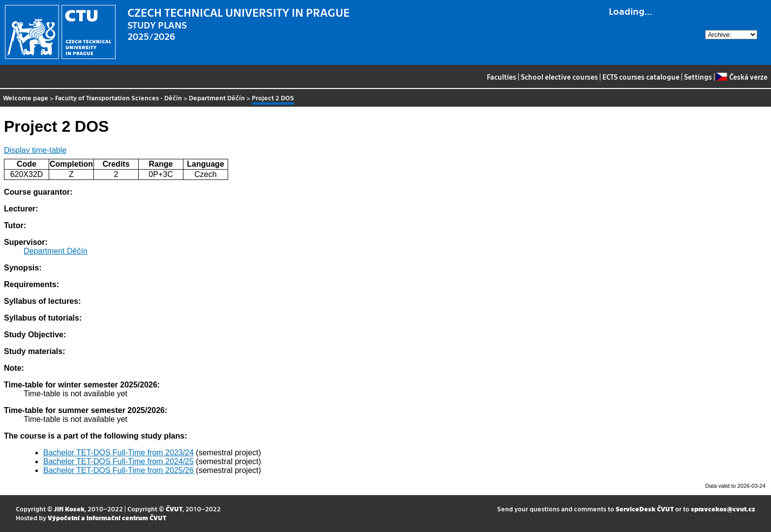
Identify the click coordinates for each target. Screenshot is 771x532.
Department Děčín (217, 98)
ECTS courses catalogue (641, 77)
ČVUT (174, 509)
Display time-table (35, 150)
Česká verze (742, 77)
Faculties (502, 77)
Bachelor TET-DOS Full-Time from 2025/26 (119, 470)
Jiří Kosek (69, 509)
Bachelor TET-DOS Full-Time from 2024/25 (119, 461)
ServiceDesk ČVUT (645, 509)
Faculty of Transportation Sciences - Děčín (119, 98)
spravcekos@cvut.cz (723, 509)
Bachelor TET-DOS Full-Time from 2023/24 (119, 453)
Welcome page (26, 98)
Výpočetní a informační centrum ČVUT (107, 517)
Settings (698, 77)
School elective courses (559, 77)
